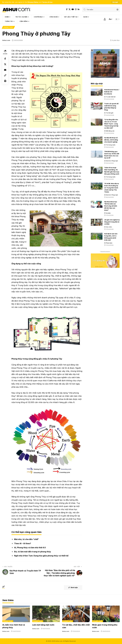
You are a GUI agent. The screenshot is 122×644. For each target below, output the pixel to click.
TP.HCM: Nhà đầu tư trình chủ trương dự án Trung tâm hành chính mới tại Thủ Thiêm (112, 188)
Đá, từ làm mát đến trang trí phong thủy (33, 552)
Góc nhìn (109, 227)
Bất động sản (110, 131)
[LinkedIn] (79, 9)
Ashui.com (6, 40)
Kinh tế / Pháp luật (112, 161)
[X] (70, 9)
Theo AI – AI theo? (23, 543)
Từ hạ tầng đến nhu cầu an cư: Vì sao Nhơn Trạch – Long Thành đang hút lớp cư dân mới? (111, 124)
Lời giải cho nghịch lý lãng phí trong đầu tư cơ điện (112, 222)
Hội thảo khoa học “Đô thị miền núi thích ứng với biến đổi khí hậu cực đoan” (111, 206)
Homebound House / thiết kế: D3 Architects (112, 92)
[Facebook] (67, 9)
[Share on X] (5, 64)
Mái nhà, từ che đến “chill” (26, 539)
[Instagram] (76, 9)
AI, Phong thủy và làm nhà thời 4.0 (30, 548)
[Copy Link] (5, 76)
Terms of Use (47, 2)
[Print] (5, 81)
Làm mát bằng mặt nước (43, 625)
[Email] (5, 70)
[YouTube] (73, 9)
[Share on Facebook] (5, 59)
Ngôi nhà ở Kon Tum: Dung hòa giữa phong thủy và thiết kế (41, 556)
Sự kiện (108, 213)
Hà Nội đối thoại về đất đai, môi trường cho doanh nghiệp (111, 140)
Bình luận (73, 588)
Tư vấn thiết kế (111, 97)
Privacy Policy (33, 2)
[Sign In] (105, 19)
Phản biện (109, 243)
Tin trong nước (111, 145)
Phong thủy (8, 27)
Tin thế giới (110, 113)
